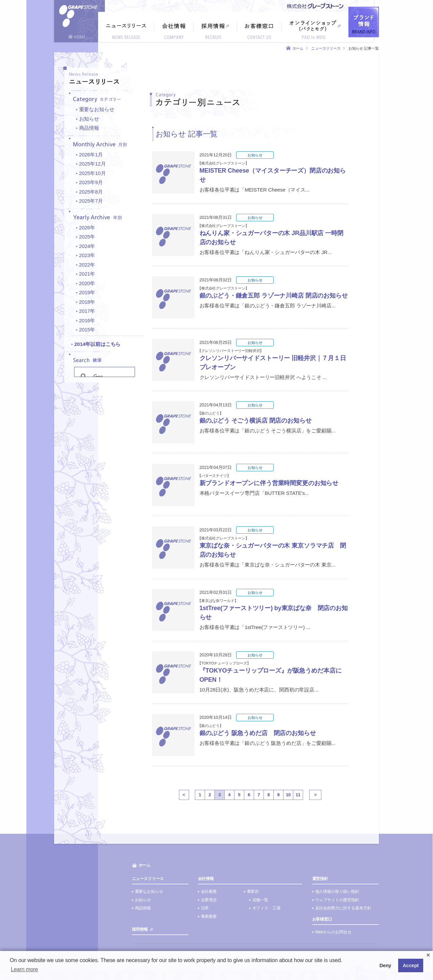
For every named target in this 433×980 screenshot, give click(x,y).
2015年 (87, 330)
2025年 (87, 237)
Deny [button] (385, 965)
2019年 (87, 292)
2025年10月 (93, 173)
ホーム (298, 48)
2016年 (87, 320)
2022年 (87, 265)
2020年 (87, 283)
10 (288, 795)
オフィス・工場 (266, 908)
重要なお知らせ (97, 109)
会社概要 (209, 891)
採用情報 (140, 929)
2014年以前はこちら (98, 344)
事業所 (253, 891)
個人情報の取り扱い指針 (337, 891)
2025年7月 (91, 201)
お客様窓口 (322, 919)
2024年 (87, 246)
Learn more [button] (24, 969)
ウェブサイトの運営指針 (337, 900)
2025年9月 (91, 182)
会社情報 (206, 879)
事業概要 (209, 916)
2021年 (87, 274)
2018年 (87, 302)
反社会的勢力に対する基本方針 (343, 908)
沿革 (205, 908)
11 (298, 795)
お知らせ (89, 119)
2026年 (87, 228)
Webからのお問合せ (333, 932)
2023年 (87, 255)
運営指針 (320, 879)
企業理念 (209, 900)
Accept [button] (411, 965)
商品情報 (89, 128)
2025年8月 (91, 192)
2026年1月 (91, 155)
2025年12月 (93, 164)
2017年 (87, 311)
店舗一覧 (260, 900)
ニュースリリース (326, 48)
